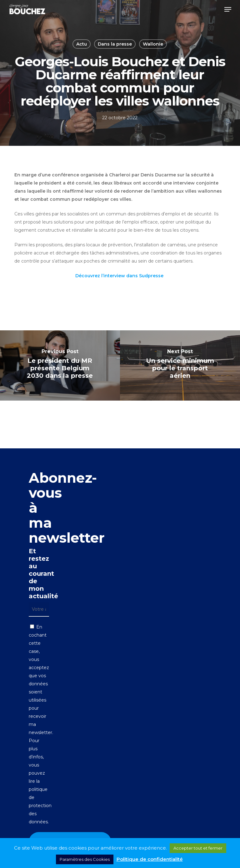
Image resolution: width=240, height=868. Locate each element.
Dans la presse (115, 44)
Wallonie (153, 44)
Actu (82, 44)
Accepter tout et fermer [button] (198, 848)
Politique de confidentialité (150, 859)
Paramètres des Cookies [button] (85, 859)
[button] (228, 9)
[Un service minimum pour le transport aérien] (180, 365)
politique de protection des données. (40, 806)
